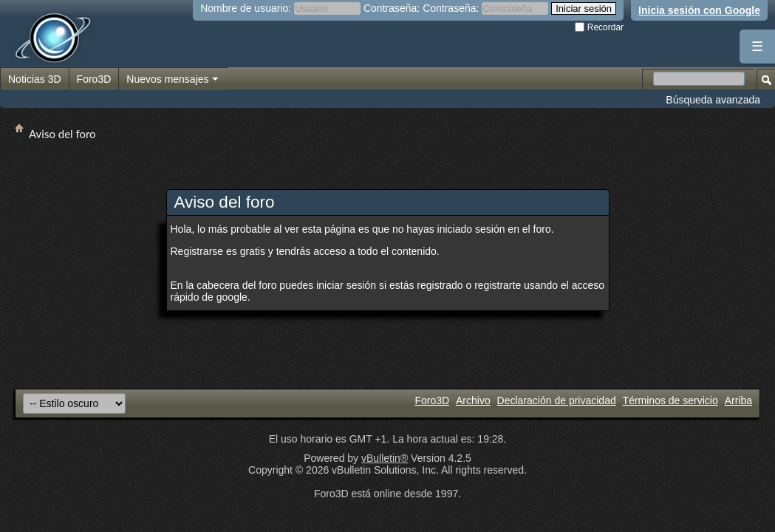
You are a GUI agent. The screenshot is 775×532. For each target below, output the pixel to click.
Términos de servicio (670, 400)
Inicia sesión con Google (699, 10)
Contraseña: (392, 8)
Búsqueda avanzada (713, 100)
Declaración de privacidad (557, 400)
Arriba (738, 400)
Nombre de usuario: (246, 8)
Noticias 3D (35, 79)
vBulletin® (385, 458)
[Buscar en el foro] (699, 79)
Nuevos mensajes (173, 80)
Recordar (599, 27)
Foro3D (94, 79)
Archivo (473, 400)
